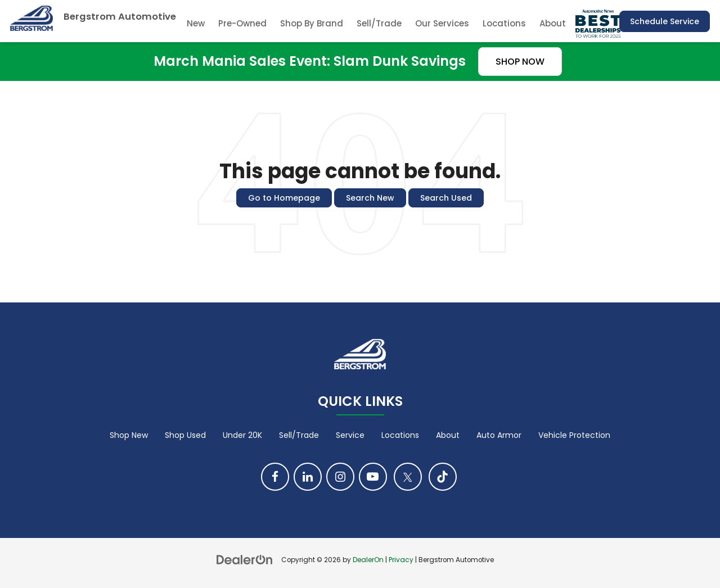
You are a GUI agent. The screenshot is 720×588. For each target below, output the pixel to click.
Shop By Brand (312, 23)
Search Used (446, 198)
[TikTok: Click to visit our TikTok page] (443, 477)
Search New (370, 198)
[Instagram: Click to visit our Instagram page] (340, 477)
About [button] (553, 23)
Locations (504, 23)
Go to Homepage (284, 198)
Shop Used (185, 435)
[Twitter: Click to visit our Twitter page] (408, 477)
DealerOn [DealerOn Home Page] (368, 560)
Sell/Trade (379, 23)
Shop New (129, 435)
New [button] (196, 23)
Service (350, 435)
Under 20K (242, 435)
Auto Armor (499, 435)
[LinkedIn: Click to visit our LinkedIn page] (308, 477)
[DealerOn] (245, 559)
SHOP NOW (520, 62)
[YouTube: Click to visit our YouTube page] (373, 477)
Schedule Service (665, 21)
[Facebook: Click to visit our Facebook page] (275, 477)
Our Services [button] (442, 23)
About (448, 435)
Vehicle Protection (574, 435)
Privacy (401, 560)
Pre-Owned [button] (242, 23)
